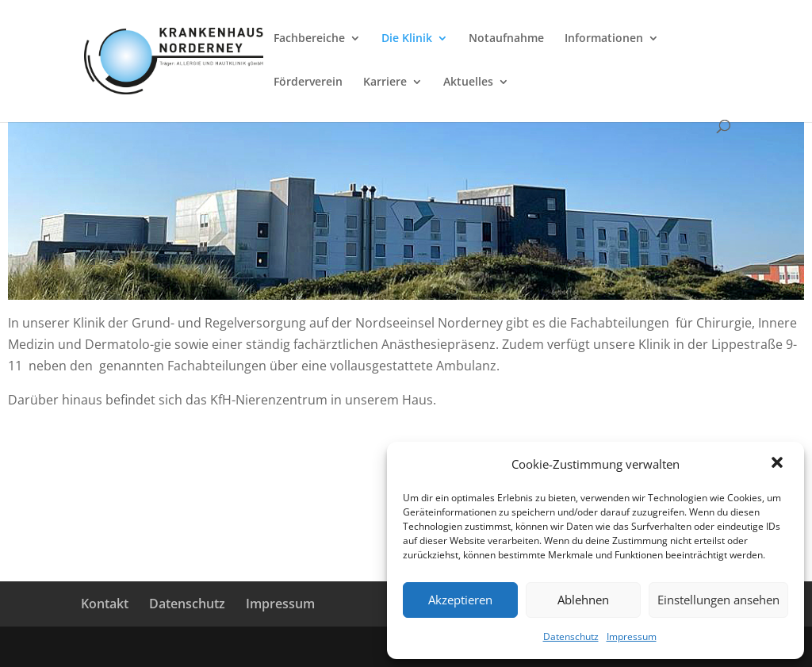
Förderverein (308, 82)
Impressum (632, 636)
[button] (779, 464)
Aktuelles (468, 82)
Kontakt (105, 604)
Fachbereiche (309, 39)
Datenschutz (571, 636)
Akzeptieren (460, 600)
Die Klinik (407, 39)
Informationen (604, 39)
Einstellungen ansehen (718, 600)
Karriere (385, 82)
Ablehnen (583, 600)
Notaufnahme (506, 39)
